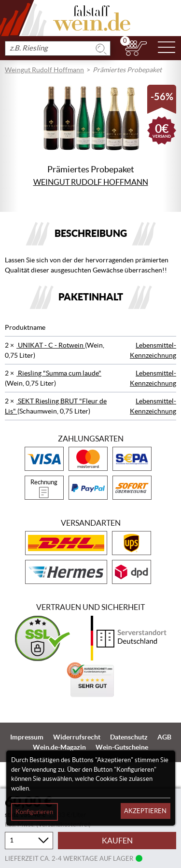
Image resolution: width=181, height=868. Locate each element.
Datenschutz (129, 737)
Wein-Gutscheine (122, 747)
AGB (164, 737)
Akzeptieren (145, 811)
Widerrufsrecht (77, 737)
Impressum (27, 737)
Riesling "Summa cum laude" (59, 373)
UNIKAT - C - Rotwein (51, 345)
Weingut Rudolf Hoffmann (44, 70)
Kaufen (117, 841)
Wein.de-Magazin (59, 747)
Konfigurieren (34, 812)
